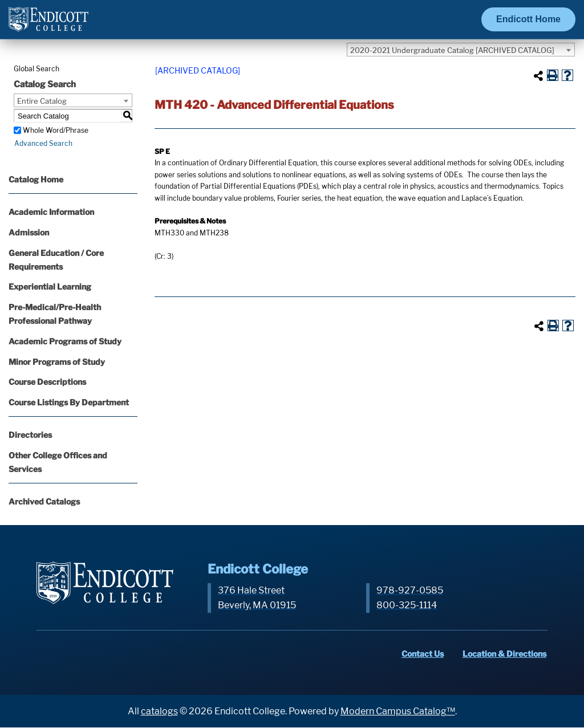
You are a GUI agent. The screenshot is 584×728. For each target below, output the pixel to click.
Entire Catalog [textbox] (42, 101)
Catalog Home (36, 179)
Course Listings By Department (69, 402)
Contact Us (424, 654)
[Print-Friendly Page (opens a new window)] (553, 75)
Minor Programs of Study (57, 362)
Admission (29, 232)
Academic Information (51, 212)
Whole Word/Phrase (56, 130)
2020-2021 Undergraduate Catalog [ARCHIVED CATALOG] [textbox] (452, 50)
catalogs (159, 711)
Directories (30, 435)
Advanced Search (43, 143)
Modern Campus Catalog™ (398, 711)
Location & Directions (506, 654)
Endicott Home (528, 19)
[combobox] (461, 50)
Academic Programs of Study (65, 341)
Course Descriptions (47, 382)
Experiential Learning (50, 286)
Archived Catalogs (44, 501)
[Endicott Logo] (48, 24)
